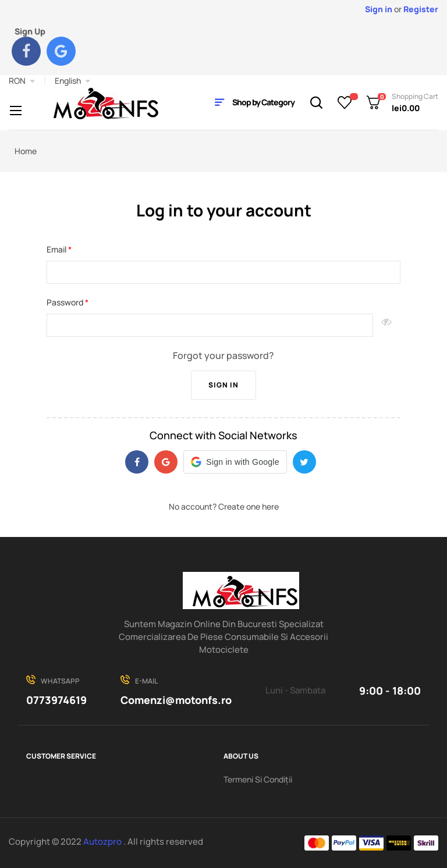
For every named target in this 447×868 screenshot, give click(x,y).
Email (57, 249)
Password (66, 302)
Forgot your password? (223, 355)
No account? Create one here (224, 506)
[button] (235, 462)
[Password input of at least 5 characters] (210, 325)
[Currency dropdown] (22, 81)
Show (387, 325)
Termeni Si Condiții (258, 779)
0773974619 (56, 700)
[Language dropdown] (72, 81)
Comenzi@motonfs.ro (176, 700)
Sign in (223, 385)
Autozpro (103, 842)
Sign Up (30, 31)
